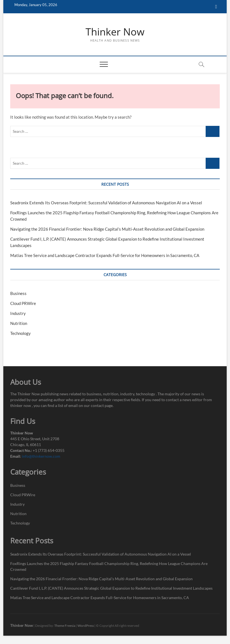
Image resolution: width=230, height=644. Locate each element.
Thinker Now (115, 32)
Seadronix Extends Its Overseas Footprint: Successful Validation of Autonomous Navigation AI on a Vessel (106, 203)
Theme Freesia (65, 626)
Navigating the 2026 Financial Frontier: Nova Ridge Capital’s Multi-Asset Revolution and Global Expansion (107, 229)
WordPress (86, 626)
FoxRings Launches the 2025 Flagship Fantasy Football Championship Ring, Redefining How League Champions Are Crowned (109, 566)
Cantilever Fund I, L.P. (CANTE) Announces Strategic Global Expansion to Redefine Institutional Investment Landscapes (111, 588)
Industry (18, 313)
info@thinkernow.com (41, 456)
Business (18, 293)
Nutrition (19, 323)
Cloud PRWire (23, 303)
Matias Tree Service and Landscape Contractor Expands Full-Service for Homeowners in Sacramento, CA (105, 255)
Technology (20, 333)
